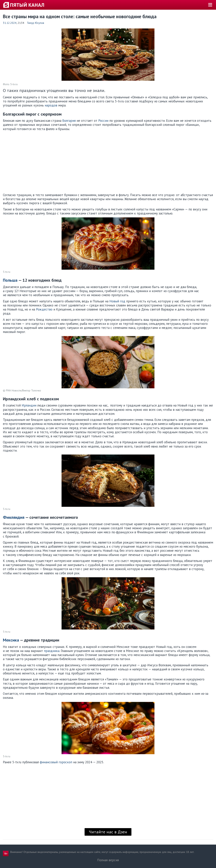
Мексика (11, 640)
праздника (52, 651)
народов (51, 105)
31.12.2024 (10, 23)
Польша (10, 280)
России (103, 121)
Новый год (117, 301)
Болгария (69, 121)
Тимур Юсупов (36, 23)
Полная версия (108, 860)
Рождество (44, 309)
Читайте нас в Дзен (108, 832)
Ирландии (29, 405)
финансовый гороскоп (56, 762)
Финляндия (14, 517)
